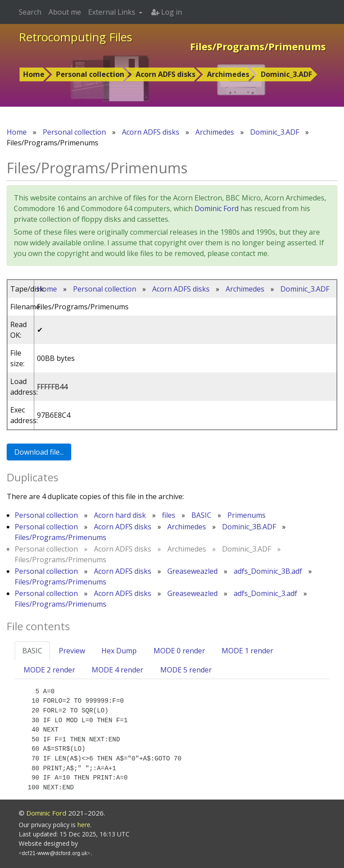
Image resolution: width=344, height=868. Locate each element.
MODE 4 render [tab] (117, 670)
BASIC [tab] (32, 651)
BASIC (201, 515)
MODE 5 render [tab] (186, 670)
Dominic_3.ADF (286, 74)
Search (30, 12)
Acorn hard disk (120, 515)
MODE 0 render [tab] (179, 651)
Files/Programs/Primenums (61, 537)
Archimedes (228, 74)
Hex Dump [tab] (119, 651)
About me (65, 12)
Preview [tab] (72, 651)
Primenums (247, 515)
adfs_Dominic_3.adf (265, 593)
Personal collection (90, 74)
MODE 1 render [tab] (247, 651)
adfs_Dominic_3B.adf (268, 571)
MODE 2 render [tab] (49, 670)
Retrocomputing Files (75, 37)
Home (34, 74)
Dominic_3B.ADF (249, 527)
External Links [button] (113, 12)
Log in (167, 12)
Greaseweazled (192, 571)
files (169, 515)
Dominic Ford (217, 208)
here (84, 825)
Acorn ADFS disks (166, 74)
